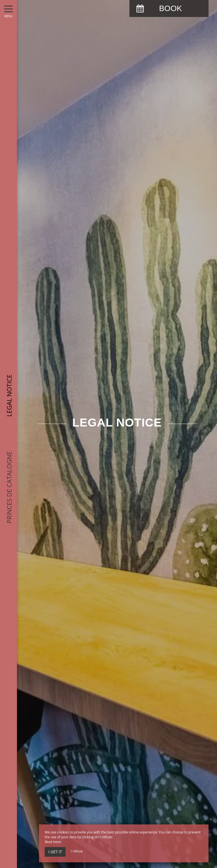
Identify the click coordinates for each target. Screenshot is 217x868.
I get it (55, 852)
